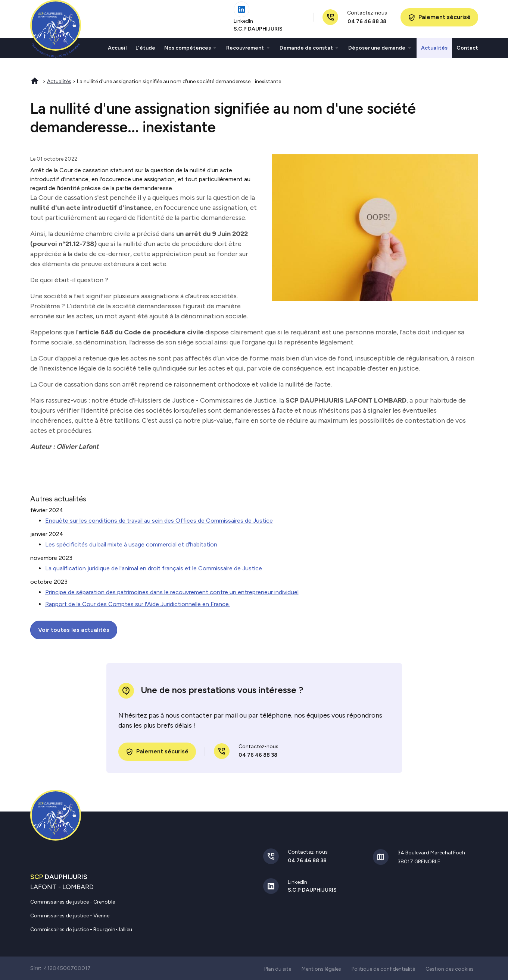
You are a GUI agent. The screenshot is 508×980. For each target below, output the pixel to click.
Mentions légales (321, 968)
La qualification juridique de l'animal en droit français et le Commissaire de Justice (154, 568)
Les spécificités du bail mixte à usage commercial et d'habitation (131, 544)
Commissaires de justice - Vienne (70, 915)
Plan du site (278, 968)
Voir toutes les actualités (74, 629)
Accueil (117, 51)
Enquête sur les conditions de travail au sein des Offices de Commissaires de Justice (159, 520)
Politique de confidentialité (383, 968)
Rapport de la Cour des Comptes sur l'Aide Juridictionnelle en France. (138, 603)
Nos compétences (188, 51)
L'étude (145, 51)
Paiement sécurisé (439, 21)
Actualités (434, 51)
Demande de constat (306, 51)
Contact (467, 51)
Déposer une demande (377, 51)
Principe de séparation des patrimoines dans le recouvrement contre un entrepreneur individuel (172, 591)
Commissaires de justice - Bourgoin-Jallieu (81, 929)
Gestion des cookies (450, 968)
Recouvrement (245, 51)
